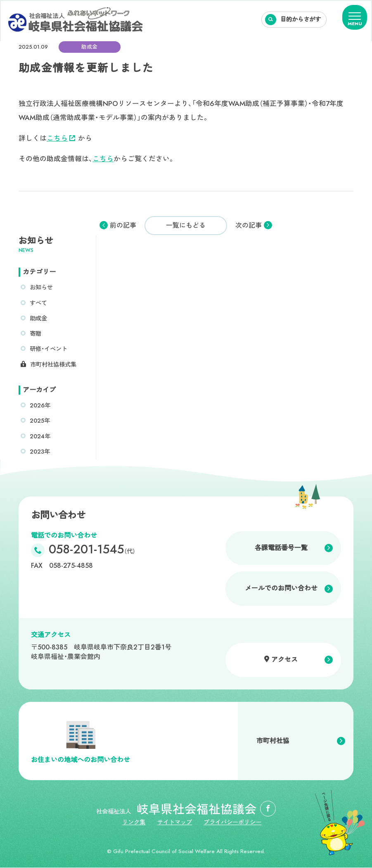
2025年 (40, 421)
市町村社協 (273, 741)
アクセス (284, 660)
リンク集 (134, 823)
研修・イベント (49, 349)
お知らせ (41, 287)
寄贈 (36, 334)
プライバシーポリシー (233, 823)
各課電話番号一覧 (281, 548)
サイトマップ (175, 823)
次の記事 (249, 226)
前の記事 (123, 226)
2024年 (40, 436)
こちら (61, 138)
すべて (38, 303)
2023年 (40, 452)
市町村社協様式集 (53, 365)
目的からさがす (301, 19)
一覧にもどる (186, 225)
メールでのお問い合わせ (281, 589)
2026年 (40, 405)
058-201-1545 (92, 551)
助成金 (38, 318)
